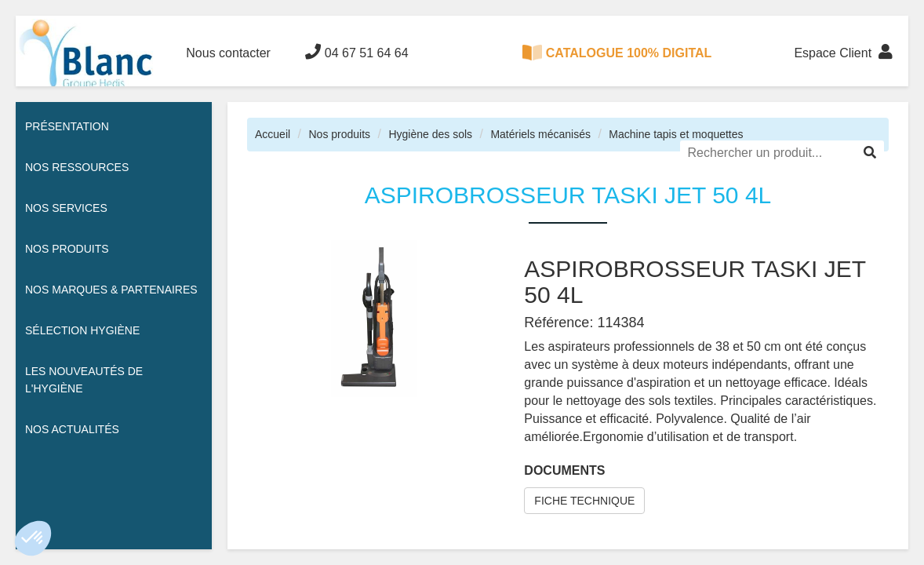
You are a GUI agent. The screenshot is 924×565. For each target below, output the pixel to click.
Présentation (67, 126)
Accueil (273, 134)
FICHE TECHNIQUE (584, 501)
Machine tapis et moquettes (676, 134)
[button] (33, 538)
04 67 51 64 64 (357, 52)
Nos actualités (72, 429)
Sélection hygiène (82, 330)
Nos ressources (77, 167)
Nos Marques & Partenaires (111, 290)
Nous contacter (228, 53)
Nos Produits (67, 249)
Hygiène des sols (430, 134)
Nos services (66, 208)
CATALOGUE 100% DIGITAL (617, 53)
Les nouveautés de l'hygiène (84, 380)
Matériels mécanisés (540, 134)
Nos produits (339, 134)
